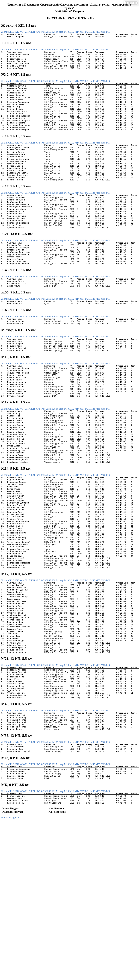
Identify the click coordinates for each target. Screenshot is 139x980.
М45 (93, 32)
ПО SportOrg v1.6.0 (11, 925)
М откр (60, 32)
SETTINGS (131, 3)
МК (108, 32)
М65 (104, 32)
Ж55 (44, 32)
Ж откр (5, 32)
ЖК (54, 32)
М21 (88, 32)
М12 (72, 32)
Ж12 (17, 32)
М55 (98, 32)
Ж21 (33, 32)
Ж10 (12, 32)
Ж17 (28, 32)
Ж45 (38, 32)
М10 (67, 32)
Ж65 (49, 32)
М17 (82, 32)
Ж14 (23, 32)
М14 (77, 32)
